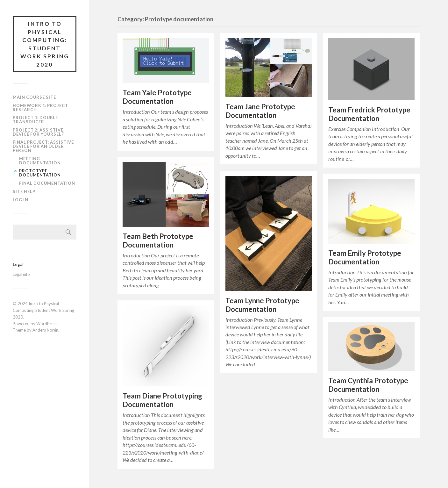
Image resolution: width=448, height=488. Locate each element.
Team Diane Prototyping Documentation (162, 400)
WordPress (47, 324)
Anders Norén (45, 330)
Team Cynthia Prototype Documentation (368, 385)
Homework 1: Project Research (40, 108)
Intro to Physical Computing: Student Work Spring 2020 (45, 44)
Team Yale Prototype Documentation (157, 97)
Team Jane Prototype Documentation (260, 111)
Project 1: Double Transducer (35, 120)
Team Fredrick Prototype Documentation (369, 114)
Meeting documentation (40, 161)
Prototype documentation (40, 173)
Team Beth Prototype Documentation (158, 240)
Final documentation (47, 183)
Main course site (34, 97)
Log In (21, 200)
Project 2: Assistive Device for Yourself (38, 132)
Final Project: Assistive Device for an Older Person (43, 146)
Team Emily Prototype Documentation (365, 257)
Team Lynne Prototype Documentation (262, 305)
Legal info (21, 274)
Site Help (24, 191)
